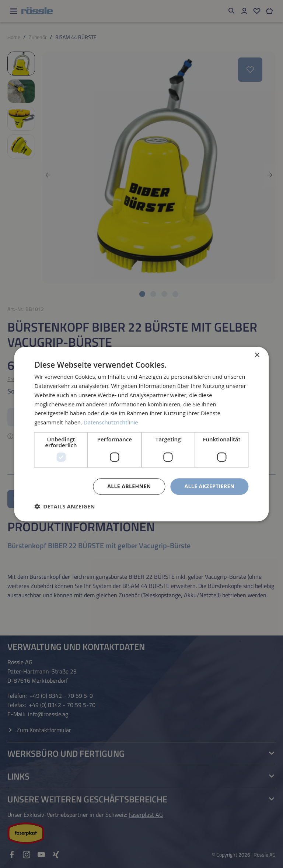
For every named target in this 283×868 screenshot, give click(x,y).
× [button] (257, 355)
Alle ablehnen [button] (129, 486)
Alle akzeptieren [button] (209, 486)
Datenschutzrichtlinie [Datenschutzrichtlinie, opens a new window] (111, 422)
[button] (64, 506)
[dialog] (141, 434)
